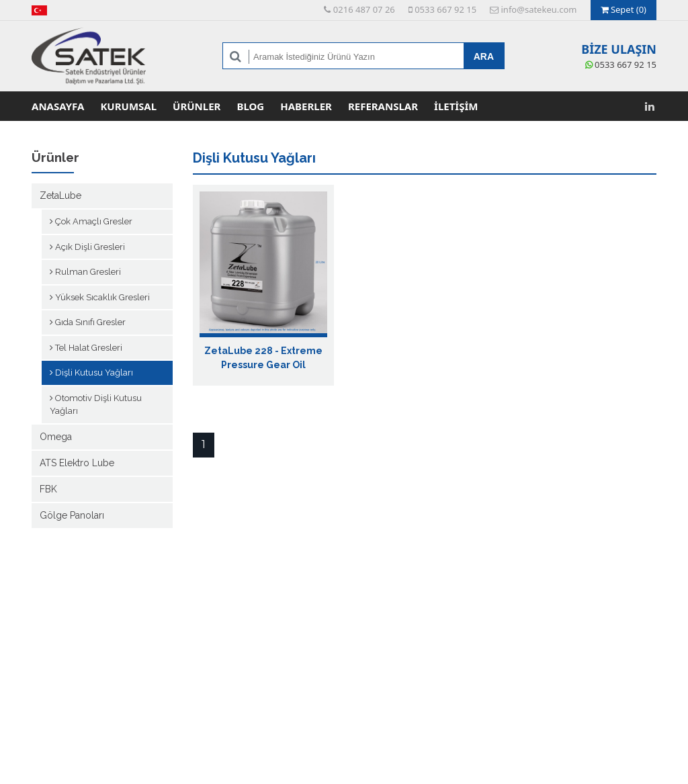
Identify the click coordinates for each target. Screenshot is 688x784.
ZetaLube (60, 195)
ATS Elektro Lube (77, 463)
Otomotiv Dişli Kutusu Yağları (96, 405)
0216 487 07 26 (359, 9)
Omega (56, 437)
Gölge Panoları (72, 515)
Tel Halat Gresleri (86, 348)
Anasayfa (58, 106)
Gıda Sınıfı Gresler (88, 322)
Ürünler (197, 106)
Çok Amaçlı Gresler (91, 221)
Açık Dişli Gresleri (87, 247)
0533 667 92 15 (442, 9)
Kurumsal (128, 106)
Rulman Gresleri (85, 272)
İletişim (456, 106)
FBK (48, 489)
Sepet (624, 9)
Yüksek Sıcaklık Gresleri (100, 297)
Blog (250, 106)
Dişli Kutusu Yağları (91, 373)
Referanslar (383, 106)
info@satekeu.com (533, 9)
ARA (484, 56)
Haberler (306, 106)
